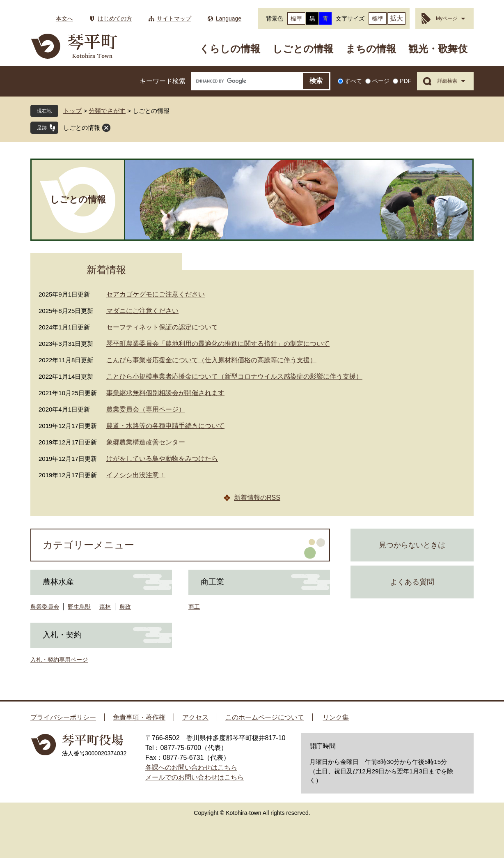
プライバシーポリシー (63, 717)
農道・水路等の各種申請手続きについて (165, 426)
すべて (353, 81)
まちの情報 (371, 49)
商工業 (212, 582)
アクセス (195, 717)
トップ (72, 111)
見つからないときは (412, 545)
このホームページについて (265, 717)
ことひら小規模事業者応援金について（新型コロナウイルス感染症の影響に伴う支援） (234, 376)
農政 (125, 607)
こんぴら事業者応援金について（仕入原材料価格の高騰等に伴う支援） (211, 360)
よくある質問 (412, 582)
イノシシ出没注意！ (136, 475)
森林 (105, 607)
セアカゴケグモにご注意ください (156, 294)
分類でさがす (107, 111)
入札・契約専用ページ (59, 660)
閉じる (106, 128)
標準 (296, 18)
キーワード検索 (163, 81)
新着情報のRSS (257, 498)
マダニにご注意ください (142, 311)
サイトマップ (174, 18)
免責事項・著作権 (139, 717)
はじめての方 (115, 18)
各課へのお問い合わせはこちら (191, 767)
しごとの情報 (303, 49)
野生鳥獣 (79, 607)
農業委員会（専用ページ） (146, 409)
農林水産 (58, 582)
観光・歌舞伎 (438, 49)
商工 (194, 607)
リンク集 (336, 717)
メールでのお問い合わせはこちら (195, 777)
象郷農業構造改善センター (146, 442)
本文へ (64, 18)
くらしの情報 (230, 49)
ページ (381, 81)
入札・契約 (62, 635)
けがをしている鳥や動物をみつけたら (162, 459)
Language (229, 18)
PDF (405, 81)
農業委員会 (45, 607)
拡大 (396, 18)
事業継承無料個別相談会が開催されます (165, 393)
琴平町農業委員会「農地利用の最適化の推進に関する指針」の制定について (218, 344)
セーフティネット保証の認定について (162, 327)
